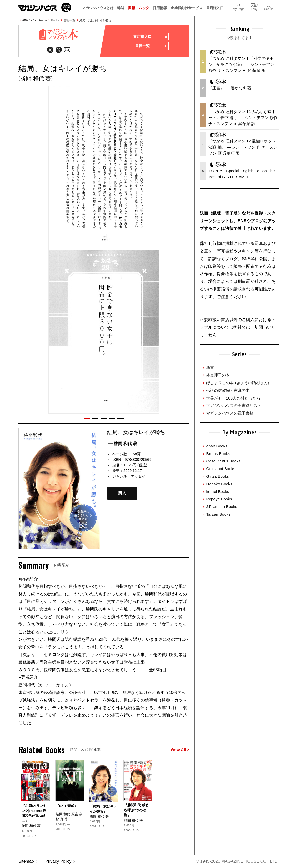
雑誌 (121, 8)
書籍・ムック (138, 8)
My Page (238, 5)
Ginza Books (217, 476)
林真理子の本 (218, 375)
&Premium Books (221, 507)
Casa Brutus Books (223, 461)
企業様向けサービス (186, 8)
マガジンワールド (45, 8)
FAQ (254, 5)
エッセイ (138, 476)
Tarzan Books (218, 514)
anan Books (217, 446)
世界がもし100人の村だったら (233, 398)
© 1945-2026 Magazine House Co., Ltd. (237, 862)
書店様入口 (215, 8)
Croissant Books (221, 469)
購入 (122, 493)
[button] (87, 418)
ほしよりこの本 (238, 383)
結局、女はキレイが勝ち (95, 20)
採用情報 (160, 8)
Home (43, 20)
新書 (210, 368)
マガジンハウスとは (98, 8)
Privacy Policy (58, 862)
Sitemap (26, 862)
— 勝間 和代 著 (123, 444)
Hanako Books (219, 484)
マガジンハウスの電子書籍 (230, 413)
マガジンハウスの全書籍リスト (234, 405)
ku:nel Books (218, 492)
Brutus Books (218, 454)
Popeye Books (219, 499)
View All (180, 750)
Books (55, 20)
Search (269, 5)
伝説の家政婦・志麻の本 (228, 390)
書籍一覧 (69, 20)
